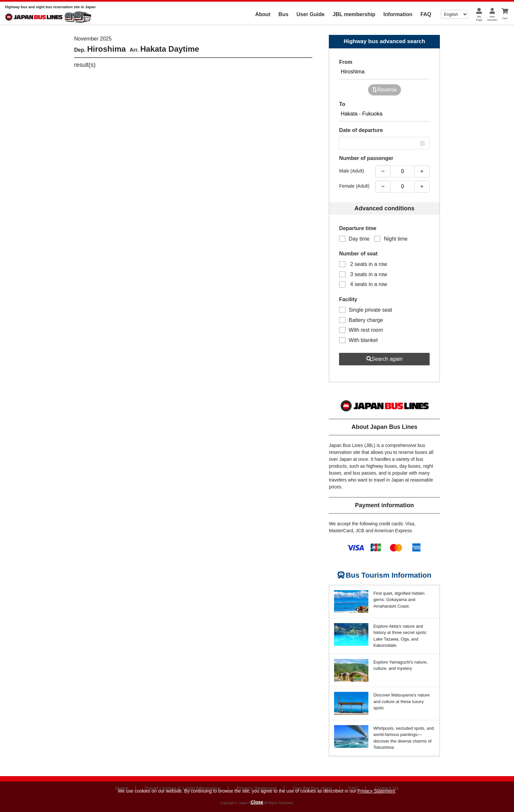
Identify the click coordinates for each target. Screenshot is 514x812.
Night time (391, 239)
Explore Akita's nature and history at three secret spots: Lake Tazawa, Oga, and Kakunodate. (400, 636)
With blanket (358, 340)
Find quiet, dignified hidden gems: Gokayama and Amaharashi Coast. (399, 600)
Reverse (385, 90)
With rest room (361, 330)
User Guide (311, 14)
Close (257, 802)
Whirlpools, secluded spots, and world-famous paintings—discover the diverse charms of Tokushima (404, 738)
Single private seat (366, 310)
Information (398, 14)
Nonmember (492, 18)
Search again (385, 359)
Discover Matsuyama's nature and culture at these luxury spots (401, 701)
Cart (505, 18)
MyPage (479, 18)
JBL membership (354, 14)
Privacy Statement (376, 791)
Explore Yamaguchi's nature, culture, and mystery (400, 665)
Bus (283, 14)
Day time (354, 239)
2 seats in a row (363, 264)
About (263, 14)
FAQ (426, 14)
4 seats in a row (363, 284)
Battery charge (361, 320)
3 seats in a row (363, 274)
